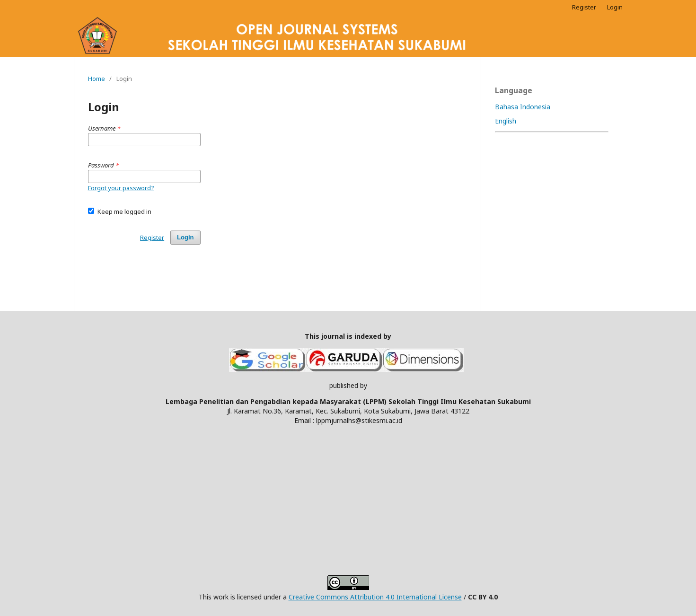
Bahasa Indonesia (523, 107)
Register (584, 7)
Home (97, 79)
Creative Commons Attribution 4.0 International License (375, 597)
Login (615, 7)
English (506, 121)
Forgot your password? (121, 188)
